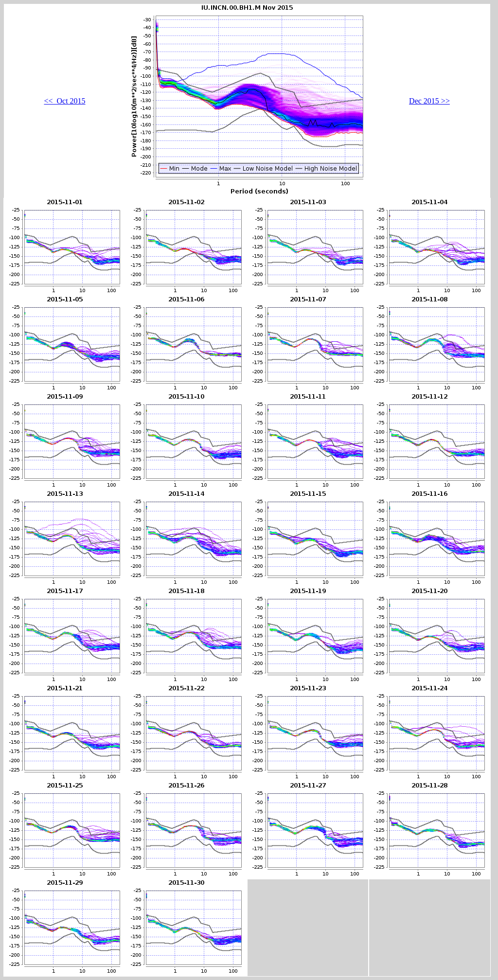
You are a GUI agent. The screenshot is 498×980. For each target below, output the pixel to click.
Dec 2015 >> (429, 101)
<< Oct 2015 (64, 101)
